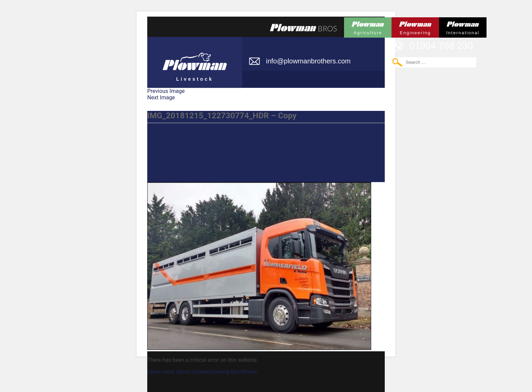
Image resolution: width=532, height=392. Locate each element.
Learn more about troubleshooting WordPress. (203, 372)
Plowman (368, 26)
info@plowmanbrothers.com (308, 61)
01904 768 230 (441, 46)
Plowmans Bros (303, 27)
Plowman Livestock (195, 59)
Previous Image (166, 91)
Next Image (161, 97)
